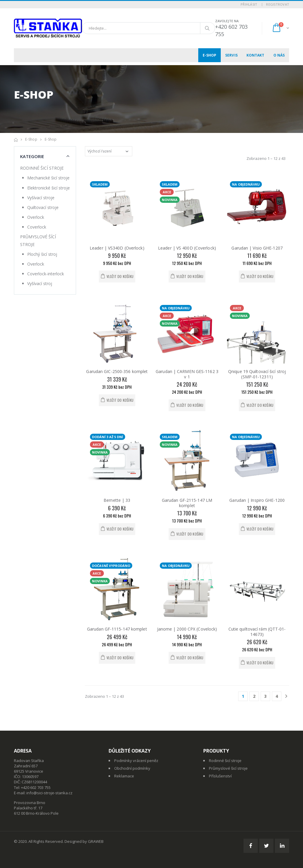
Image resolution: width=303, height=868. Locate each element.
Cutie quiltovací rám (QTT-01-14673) (257, 632)
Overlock (36, 217)
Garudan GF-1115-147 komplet (117, 629)
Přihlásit (249, 4)
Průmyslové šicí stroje (228, 768)
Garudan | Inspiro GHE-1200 (257, 500)
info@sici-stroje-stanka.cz (49, 793)
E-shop (210, 55)
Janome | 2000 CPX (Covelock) (187, 629)
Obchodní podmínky (132, 768)
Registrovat (278, 4)
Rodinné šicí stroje (225, 761)
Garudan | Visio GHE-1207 (257, 248)
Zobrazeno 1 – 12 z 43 (266, 158)
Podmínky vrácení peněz (136, 761)
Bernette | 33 (117, 500)
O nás (279, 55)
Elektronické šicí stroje (49, 188)
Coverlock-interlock (46, 274)
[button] (280, 28)
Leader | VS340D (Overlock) (117, 248)
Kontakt (256, 55)
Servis (231, 55)
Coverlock (37, 227)
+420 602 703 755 (36, 787)
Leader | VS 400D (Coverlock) (187, 248)
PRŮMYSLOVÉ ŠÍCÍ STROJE (38, 240)
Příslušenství (220, 776)
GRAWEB (96, 841)
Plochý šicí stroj (42, 254)
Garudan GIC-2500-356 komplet (117, 371)
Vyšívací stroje (41, 198)
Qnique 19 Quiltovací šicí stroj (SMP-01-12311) (257, 374)
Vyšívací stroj (40, 283)
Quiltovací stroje (43, 207)
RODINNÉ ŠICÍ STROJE (42, 168)
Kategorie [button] (32, 156)
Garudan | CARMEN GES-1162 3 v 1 (187, 374)
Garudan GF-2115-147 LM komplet (187, 503)
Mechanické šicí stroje (48, 178)
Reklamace (124, 776)
